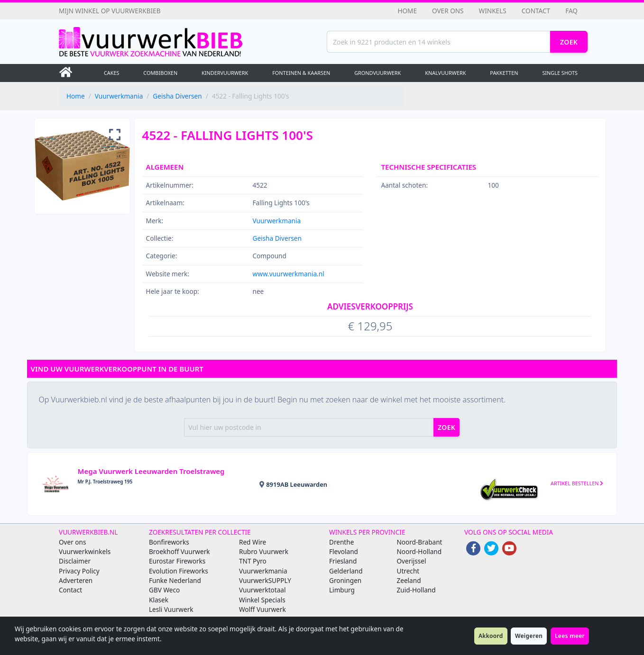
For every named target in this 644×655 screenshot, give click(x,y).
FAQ (571, 11)
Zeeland (409, 580)
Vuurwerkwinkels (85, 551)
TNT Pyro (253, 561)
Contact (536, 11)
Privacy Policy (79, 571)
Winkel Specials (262, 600)
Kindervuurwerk (225, 73)
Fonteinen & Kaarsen (301, 73)
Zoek (569, 42)
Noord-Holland (419, 551)
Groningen (345, 580)
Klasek (159, 600)
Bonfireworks (169, 542)
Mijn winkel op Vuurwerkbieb (110, 11)
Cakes (112, 73)
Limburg (342, 590)
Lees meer (570, 636)
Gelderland (346, 571)
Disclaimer (75, 561)
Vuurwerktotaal (262, 590)
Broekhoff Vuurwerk (179, 551)
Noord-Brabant (420, 542)
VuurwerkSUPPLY (265, 580)
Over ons (448, 11)
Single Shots (560, 73)
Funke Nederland (175, 580)
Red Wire (253, 542)
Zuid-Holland (416, 590)
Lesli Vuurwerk (171, 609)
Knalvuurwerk (445, 73)
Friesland (343, 561)
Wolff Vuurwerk (262, 609)
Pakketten (504, 73)
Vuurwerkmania (119, 96)
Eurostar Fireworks (177, 561)
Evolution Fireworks (179, 571)
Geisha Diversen (177, 96)
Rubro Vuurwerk (264, 551)
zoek (446, 427)
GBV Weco (164, 590)
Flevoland (344, 551)
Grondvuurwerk (377, 73)
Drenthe (341, 542)
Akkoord (491, 636)
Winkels (493, 11)
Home (407, 11)
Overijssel (412, 561)
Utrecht (408, 571)
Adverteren (76, 580)
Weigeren (529, 636)
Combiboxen (160, 73)
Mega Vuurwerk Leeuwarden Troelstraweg (151, 471)
